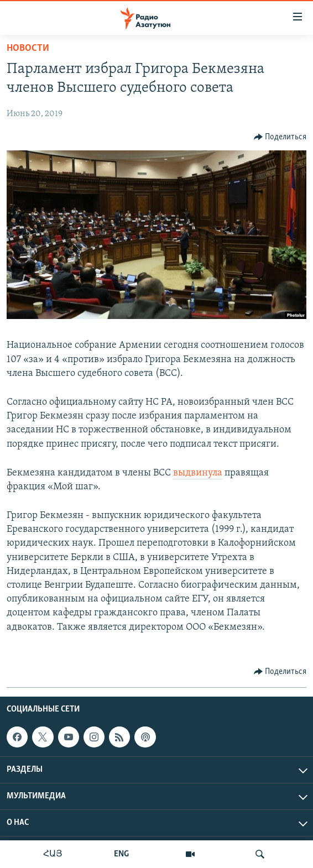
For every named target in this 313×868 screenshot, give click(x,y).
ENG (121, 854)
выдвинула (198, 473)
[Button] (280, 137)
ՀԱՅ (53, 854)
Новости (28, 48)
